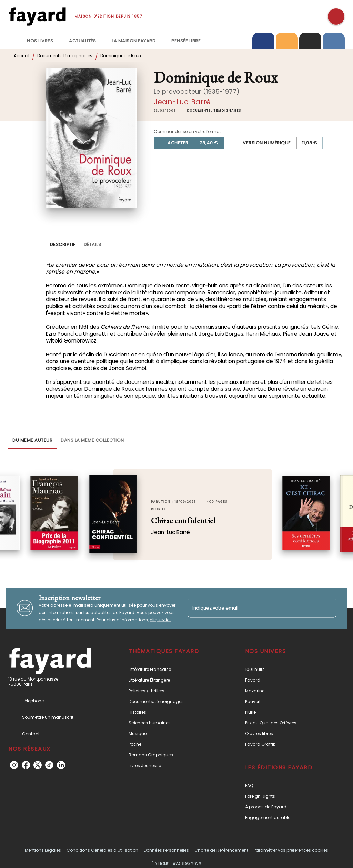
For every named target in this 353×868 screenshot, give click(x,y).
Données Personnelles (166, 850)
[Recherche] (336, 17)
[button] (214, 111)
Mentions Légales (43, 850)
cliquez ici (160, 619)
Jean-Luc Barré (182, 102)
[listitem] (14, 765)
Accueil (22, 56)
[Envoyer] (328, 608)
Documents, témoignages (65, 56)
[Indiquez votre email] (253, 608)
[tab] (16, 41)
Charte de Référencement (221, 850)
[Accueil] (37, 16)
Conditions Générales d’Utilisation (102, 850)
